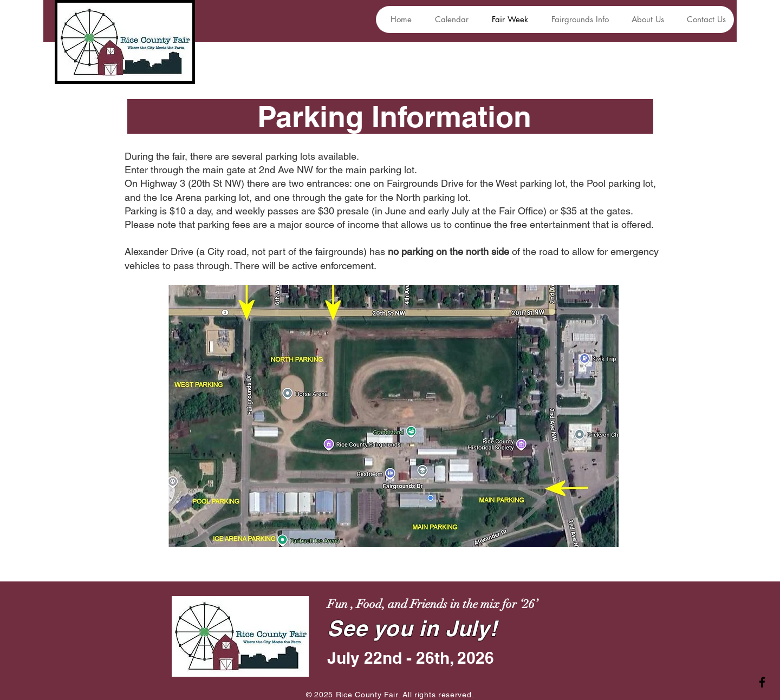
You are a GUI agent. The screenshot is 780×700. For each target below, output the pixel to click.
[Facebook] (762, 682)
